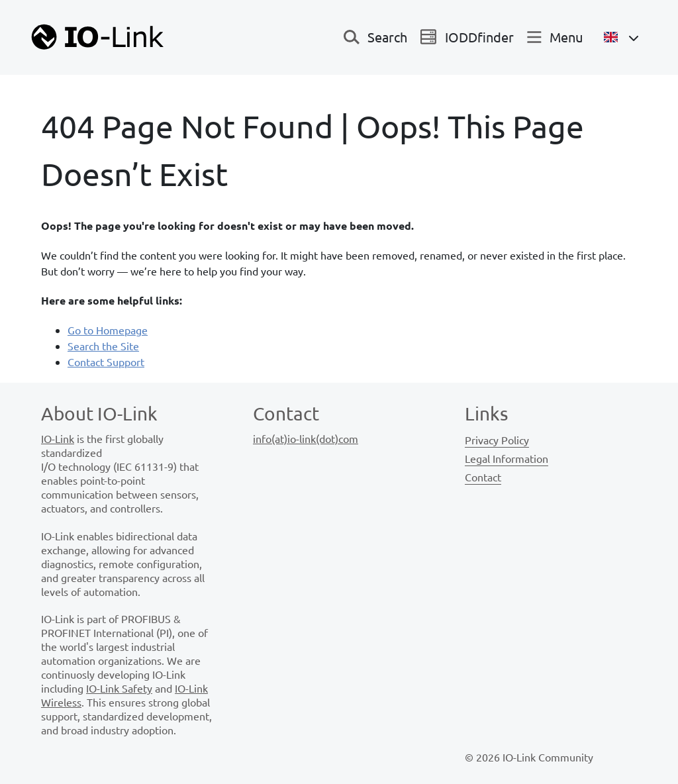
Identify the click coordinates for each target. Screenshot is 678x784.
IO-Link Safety (119, 688)
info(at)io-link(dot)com (306, 438)
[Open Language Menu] (621, 37)
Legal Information (507, 458)
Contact (483, 477)
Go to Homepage (108, 330)
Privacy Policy (497, 440)
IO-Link (58, 438)
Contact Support (106, 362)
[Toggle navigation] (375, 37)
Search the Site (103, 346)
